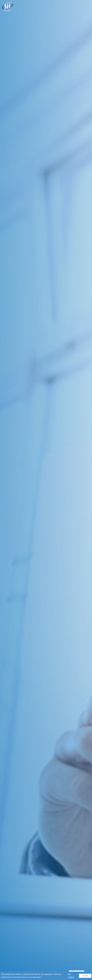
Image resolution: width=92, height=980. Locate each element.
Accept (85, 976)
